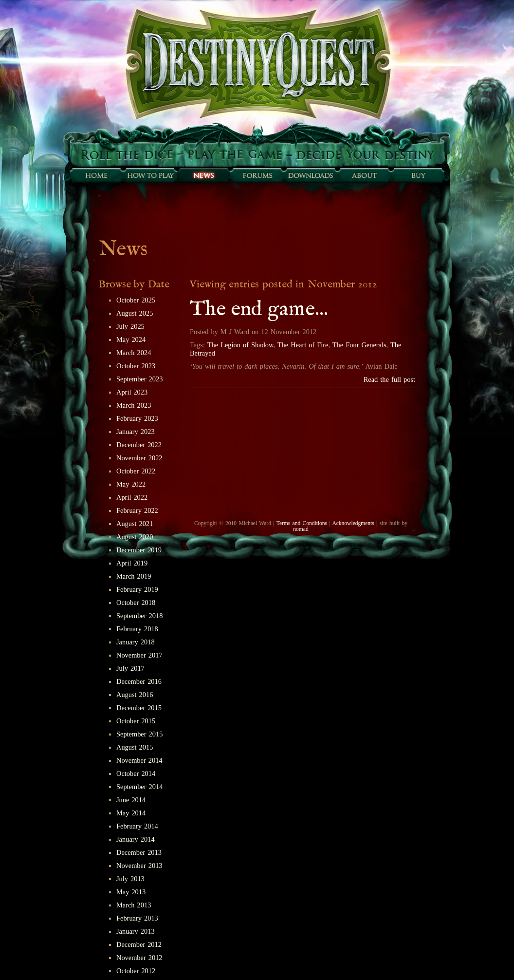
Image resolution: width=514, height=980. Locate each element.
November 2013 (139, 866)
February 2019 (137, 589)
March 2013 (134, 905)
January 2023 (136, 432)
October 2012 (136, 971)
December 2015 (139, 708)
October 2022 (136, 471)
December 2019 (139, 550)
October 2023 (136, 366)
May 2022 (131, 484)
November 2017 (139, 655)
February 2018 (137, 629)
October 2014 (136, 773)
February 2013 (137, 918)
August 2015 (135, 747)
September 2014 (139, 787)
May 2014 (131, 813)
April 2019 (132, 563)
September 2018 (139, 616)
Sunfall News (203, 175)
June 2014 (131, 800)
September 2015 (139, 734)
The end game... (259, 310)
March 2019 (134, 576)
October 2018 (136, 603)
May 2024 (131, 339)
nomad (301, 529)
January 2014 (136, 839)
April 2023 (132, 392)
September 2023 (139, 379)
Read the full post (389, 379)
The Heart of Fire (303, 345)
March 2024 (134, 353)
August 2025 (135, 313)
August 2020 (135, 537)
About (364, 175)
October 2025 (136, 300)
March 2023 (134, 405)
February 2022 (137, 510)
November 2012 (139, 958)
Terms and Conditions (302, 523)
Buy (418, 175)
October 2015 (136, 721)
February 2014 (137, 826)
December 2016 (139, 681)
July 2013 (130, 879)
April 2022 (132, 497)
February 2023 (137, 418)
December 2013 (139, 852)
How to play (150, 175)
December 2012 (139, 944)
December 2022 (139, 445)
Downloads (311, 175)
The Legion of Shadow (240, 345)
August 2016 (135, 695)
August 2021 (135, 524)
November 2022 (139, 458)
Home (96, 175)
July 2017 (130, 668)
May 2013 (131, 892)
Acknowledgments (353, 523)
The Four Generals (359, 345)
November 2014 (139, 760)
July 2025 (130, 326)
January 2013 (136, 931)
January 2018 (136, 642)
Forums (257, 175)
